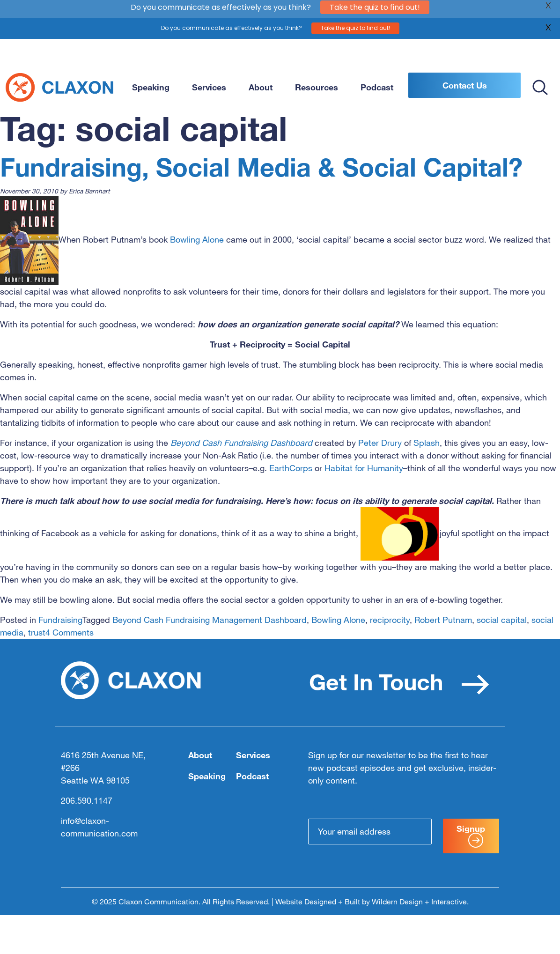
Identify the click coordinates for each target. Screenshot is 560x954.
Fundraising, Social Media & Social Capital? (261, 167)
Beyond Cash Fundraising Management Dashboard (210, 620)
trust (37, 632)
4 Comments (70, 632)
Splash (427, 443)
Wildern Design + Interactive (419, 902)
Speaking (151, 87)
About (261, 87)
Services (209, 87)
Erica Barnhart (89, 191)
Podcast (377, 87)
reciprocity (390, 620)
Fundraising (60, 620)
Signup (471, 836)
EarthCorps (291, 468)
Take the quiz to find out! (355, 20)
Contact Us (465, 85)
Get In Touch (399, 681)
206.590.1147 (87, 800)
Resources (317, 87)
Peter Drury (380, 443)
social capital (502, 620)
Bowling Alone (197, 239)
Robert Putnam (443, 620)
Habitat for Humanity (364, 468)
